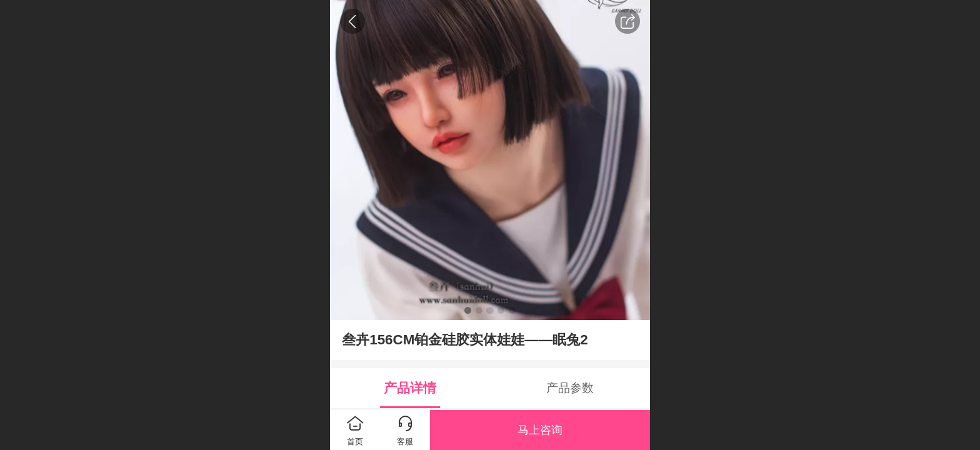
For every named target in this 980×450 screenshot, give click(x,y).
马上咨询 (540, 430)
